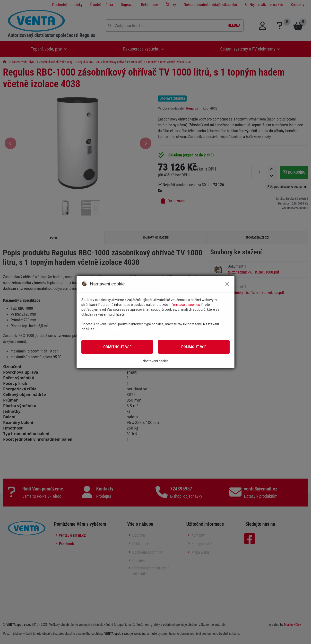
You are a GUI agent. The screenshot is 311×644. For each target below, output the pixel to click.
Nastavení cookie (156, 361)
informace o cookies (184, 305)
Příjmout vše (194, 347)
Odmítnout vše (117, 347)
